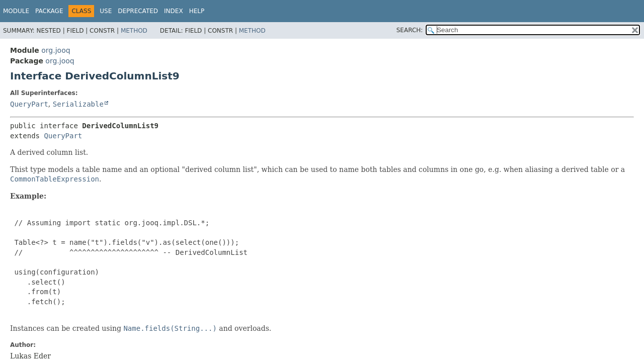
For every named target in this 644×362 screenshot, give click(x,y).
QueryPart (29, 104)
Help (197, 11)
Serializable (78, 104)
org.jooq (56, 50)
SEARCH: (410, 30)
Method (134, 31)
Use (106, 11)
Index (174, 11)
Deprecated (138, 11)
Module (16, 11)
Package (49, 11)
